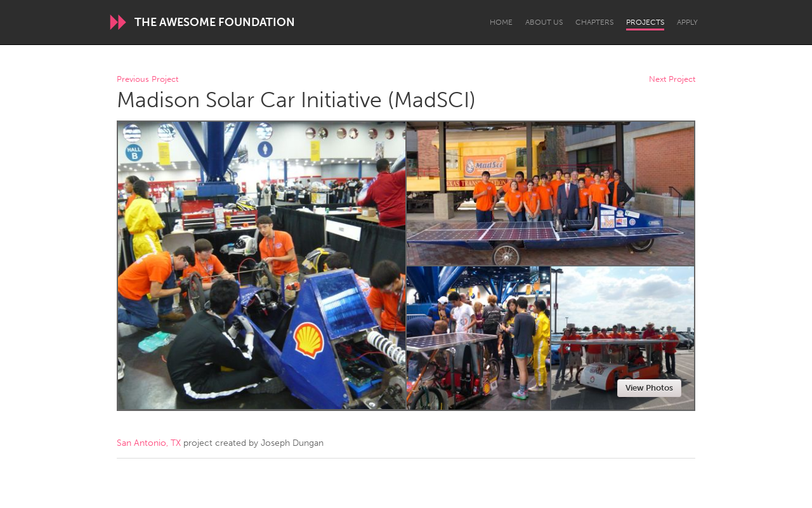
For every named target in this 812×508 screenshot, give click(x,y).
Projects (645, 22)
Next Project (672, 80)
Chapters (594, 22)
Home (501, 22)
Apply (687, 22)
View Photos (649, 388)
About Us (544, 22)
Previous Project (147, 80)
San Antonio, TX (149, 443)
